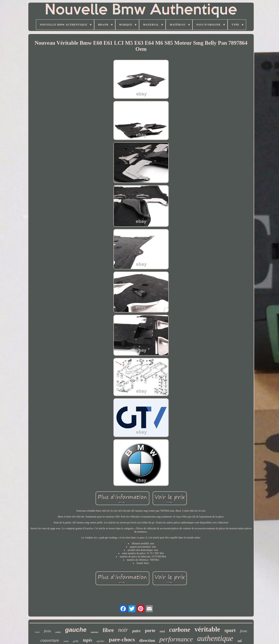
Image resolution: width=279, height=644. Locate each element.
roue (66, 641)
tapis (88, 640)
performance (176, 639)
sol (240, 641)
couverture (50, 640)
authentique (215, 638)
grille (76, 641)
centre (58, 632)
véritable (207, 629)
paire (136, 631)
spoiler (100, 641)
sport (230, 630)
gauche (76, 630)
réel (162, 631)
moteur (95, 632)
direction (147, 640)
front (243, 631)
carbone (180, 630)
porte (150, 630)
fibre (108, 630)
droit (37, 632)
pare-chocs (122, 640)
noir (123, 630)
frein (47, 631)
